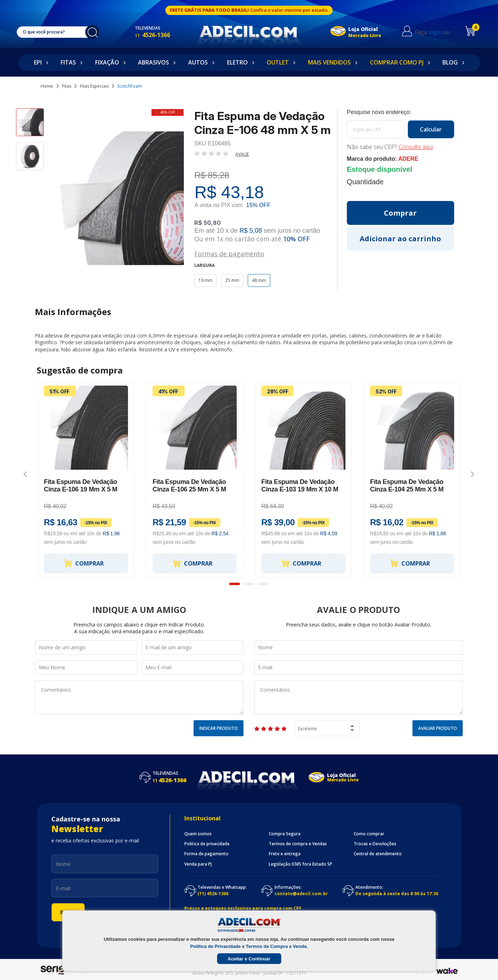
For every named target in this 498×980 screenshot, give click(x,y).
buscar (96, 32)
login (440, 32)
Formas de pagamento (229, 253)
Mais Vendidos (329, 62)
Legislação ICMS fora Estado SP (301, 864)
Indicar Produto (219, 728)
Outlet (278, 62)
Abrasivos (153, 62)
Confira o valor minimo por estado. (289, 10)
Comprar (83, 563)
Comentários (139, 697)
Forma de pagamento (206, 854)
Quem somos (198, 834)
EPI (38, 62)
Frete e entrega (285, 854)
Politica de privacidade (207, 844)
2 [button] (249, 584)
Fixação (107, 62)
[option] (30, 125)
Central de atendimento (378, 854)
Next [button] (473, 474)
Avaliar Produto (438, 728)
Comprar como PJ (397, 62)
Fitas (68, 62)
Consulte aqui (416, 147)
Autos (198, 62)
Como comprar (369, 834)
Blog (450, 62)
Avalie (242, 154)
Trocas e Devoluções (375, 844)
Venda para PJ (198, 864)
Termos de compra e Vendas (298, 844)
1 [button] (235, 584)
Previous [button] (25, 474)
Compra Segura (285, 834)
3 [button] (263, 584)
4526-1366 (160, 35)
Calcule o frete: (401, 112)
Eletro (237, 62)
